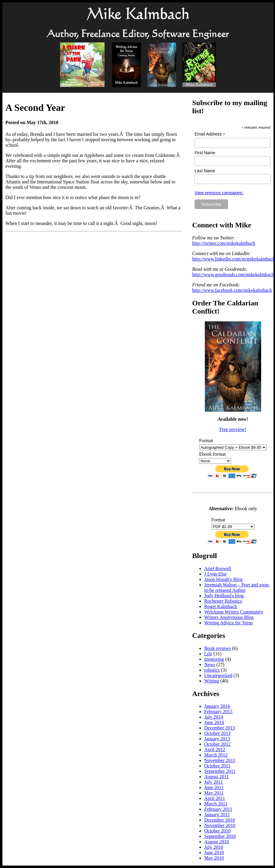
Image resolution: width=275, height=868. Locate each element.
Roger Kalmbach (221, 606)
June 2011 (214, 787)
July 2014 (214, 717)
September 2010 (220, 836)
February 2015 (218, 712)
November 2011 (220, 760)
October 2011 (217, 766)
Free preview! (233, 429)
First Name (205, 153)
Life (208, 654)
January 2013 (217, 739)
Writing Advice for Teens (229, 623)
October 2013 (217, 733)
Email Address (210, 134)
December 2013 (220, 728)
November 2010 (220, 825)
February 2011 (218, 809)
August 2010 (217, 842)
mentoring (214, 659)
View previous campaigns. (219, 193)
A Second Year (35, 108)
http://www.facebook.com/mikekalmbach (232, 290)
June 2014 (214, 722)
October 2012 (217, 744)
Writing (212, 681)
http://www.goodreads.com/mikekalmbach (233, 275)
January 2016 (217, 706)
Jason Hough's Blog (223, 579)
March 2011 (216, 804)
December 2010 (220, 820)
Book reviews (217, 648)
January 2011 (217, 815)
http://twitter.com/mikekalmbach (224, 243)
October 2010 (217, 831)
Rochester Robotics (223, 601)
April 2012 (215, 749)
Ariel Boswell (218, 568)
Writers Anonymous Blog (229, 617)
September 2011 (220, 771)
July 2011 (214, 782)
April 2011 (215, 798)
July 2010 (214, 847)
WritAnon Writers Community (234, 612)
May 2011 (214, 793)
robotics (212, 670)
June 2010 (214, 852)
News (210, 665)
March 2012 (216, 755)
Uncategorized (218, 675)
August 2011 (217, 777)
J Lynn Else (216, 574)
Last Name (205, 171)
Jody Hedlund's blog (224, 596)
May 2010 (214, 858)
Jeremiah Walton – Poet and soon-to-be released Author (237, 587)
